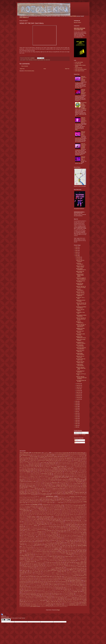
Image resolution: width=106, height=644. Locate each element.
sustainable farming (38, 573)
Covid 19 (70, 478)
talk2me (72, 574)
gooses (37, 499)
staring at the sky (59, 568)
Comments (77, 442)
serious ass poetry (81, 559)
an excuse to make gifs (48, 459)
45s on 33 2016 (65, 455)
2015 (76, 410)
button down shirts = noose (76, 470)
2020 (76, 401)
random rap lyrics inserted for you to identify (53, 547)
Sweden (68, 573)
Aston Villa (75, 461)
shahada (68, 560)
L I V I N (56, 517)
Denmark (62, 481)
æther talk (81, 456)
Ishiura (82, 509)
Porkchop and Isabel (34, 543)
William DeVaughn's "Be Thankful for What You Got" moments (71, 602)
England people (34, 487)
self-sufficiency (36, 559)
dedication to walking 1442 (75, 480)
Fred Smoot (28, 495)
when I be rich (65, 599)
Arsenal (31, 461)
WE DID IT (69, 598)
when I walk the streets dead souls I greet (78, 599)
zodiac (65, 607)
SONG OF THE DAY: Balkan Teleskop (80, 266)
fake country (28, 490)
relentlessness (29, 551)
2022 (76, 254)
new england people (40, 533)
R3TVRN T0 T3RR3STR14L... (80, 322)
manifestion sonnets (23, 524)
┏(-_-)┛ (53, 453)
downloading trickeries (56, 484)
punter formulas (22, 546)
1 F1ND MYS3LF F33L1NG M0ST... (80, 365)
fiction (40, 491)
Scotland (35, 558)
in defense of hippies (73, 508)
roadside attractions (83, 552)
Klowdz (70, 516)
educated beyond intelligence (27, 486)
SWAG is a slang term (56, 573)
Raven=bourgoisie (23, 548)
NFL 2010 (21, 534)
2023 (76, 252)
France (74, 494)
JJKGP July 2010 (83, 512)
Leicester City (23, 519)
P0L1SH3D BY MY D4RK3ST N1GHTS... (81, 343)
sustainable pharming (47, 573)
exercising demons (48, 489)
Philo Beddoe (70, 539)
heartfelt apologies (43, 503)
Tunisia (42, 593)
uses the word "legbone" (79, 594)
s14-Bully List (82, 554)
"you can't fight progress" (36, 453)
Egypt (47, 486)
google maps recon (30, 499)
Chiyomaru (78, 474)
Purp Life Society (29, 545)
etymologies (56, 488)
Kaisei (42, 516)
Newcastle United (76, 533)
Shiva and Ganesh (39, 562)
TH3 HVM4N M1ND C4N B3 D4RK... (81, 381)
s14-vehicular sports (66, 556)
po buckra (53, 542)
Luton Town (67, 522)
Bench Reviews (55, 465)
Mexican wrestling (81, 526)
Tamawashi (77, 574)
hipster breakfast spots (74, 503)
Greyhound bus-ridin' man (35, 500)
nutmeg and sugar (30, 535)
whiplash (37, 600)
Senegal (47, 559)
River (76, 552)
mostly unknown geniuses (54, 528)
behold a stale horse (35, 465)
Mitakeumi (67, 527)
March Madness (42, 524)
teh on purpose (45, 575)
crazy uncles (22, 479)
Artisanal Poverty (64, 461)
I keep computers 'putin (48, 507)
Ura (63, 594)
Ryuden (48, 554)
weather (73, 598)
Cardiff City (79, 471)
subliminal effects (72, 571)
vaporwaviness (56, 595)
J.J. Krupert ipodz (25, 511)
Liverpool (46, 521)
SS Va (53, 568)
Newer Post (22, 69)
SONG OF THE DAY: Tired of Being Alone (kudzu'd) (83, 92)
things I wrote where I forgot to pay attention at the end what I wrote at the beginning (39, 588)
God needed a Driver (63, 498)
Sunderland (54, 572)
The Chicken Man (58, 577)
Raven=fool (30, 548)
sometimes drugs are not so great (30, 567)
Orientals (79, 537)
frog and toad (54, 495)
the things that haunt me (57, 585)
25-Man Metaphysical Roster (25, 455)
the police (43, 584)
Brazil (37, 469)
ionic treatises (74, 509)
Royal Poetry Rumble (29, 554)
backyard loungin (52, 463)
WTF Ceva (66, 604)
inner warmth (31, 509)
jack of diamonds (35, 511)
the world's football (79, 585)
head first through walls (78, 502)
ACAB (71, 456)
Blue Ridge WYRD (34, 468)
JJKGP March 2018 (74, 513)
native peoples (61, 532)
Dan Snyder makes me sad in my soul (31, 480)
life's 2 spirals (37, 519)
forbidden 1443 (60, 494)
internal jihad (41, 509)
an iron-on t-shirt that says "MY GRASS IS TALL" (64, 459)
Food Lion (53, 492)
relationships (22, 551)
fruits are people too (61, 495)
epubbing (43, 488)
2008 (76, 422)
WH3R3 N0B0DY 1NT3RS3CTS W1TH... (81, 269)
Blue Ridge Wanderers (26, 468)
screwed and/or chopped (57, 558)
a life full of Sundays (34, 456)
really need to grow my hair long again (34, 549)
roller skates (78, 553)
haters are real (50, 502)
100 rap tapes (66, 453)
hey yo (56, 503)
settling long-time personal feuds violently (32, 560)
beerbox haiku (22, 465)
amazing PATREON (72, 16)
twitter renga (53, 593)
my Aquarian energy (62, 529)
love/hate (61, 522)
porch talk (28, 543)
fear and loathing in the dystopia (55, 490)
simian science (84, 562)
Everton (61, 487)
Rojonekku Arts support (46, 553)
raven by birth (68, 547)
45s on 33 (49, 455)
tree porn (85, 592)
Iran (79, 509)
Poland (65, 542)
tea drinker (30, 575)
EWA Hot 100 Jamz (39, 489)
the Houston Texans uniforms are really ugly (50, 580)
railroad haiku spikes (71, 545)
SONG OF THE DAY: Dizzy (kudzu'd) (83, 133)
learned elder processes (43, 518)
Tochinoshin (78, 589)
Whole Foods (50, 600)
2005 (76, 427)
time (45, 60)
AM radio (84, 458)
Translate (82, 435)
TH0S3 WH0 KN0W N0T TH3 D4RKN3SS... (81, 348)
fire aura (67, 491)
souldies (63, 567)
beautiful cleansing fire (51, 464)
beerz (27, 465)
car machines (73, 471)
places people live (46, 540)
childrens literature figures (58, 474)
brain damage (31, 469)
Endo (29, 488)
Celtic (42, 473)
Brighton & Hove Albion (43, 469)
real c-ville (64, 548)
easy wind (79, 485)
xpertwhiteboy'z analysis (74, 604)
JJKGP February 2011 (46, 512)
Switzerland (22, 574)
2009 (76, 420)
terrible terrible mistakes (58, 575)
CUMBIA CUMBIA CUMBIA (52, 479)
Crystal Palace (39, 479)
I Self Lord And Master (58, 507)
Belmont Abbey (48, 465)
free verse (39, 495)
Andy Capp (27, 460)
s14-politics (48, 556)
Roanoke (23, 553)
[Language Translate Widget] (81, 433)
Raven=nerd (43, 548)
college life (41, 476)
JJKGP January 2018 (75, 512)
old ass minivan (81, 535)
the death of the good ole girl (81, 577)
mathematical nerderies (70, 524)
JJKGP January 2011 (65, 512)
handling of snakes (37, 502)
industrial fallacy (23, 509)
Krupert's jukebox (40, 60)
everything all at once (76, 487)
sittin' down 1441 (51, 563)
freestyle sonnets (46, 495)
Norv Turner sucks (72, 534)
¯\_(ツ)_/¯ (46, 453)
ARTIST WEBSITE (23, 17)
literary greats (29, 521)
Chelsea (32, 474)
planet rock (54, 540)
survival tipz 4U (30, 573)
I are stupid (51, 506)
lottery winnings (46, 522)
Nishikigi (36, 534)
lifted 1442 (50, 519)
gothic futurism (43, 499)
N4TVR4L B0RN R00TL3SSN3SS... (80, 354)
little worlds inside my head (38, 521)
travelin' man (77, 592)
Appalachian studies (77, 460)
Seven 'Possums (43, 560)
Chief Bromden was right (46, 474)
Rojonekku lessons (55, 553)
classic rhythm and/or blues (65, 475)
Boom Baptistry (54, 468)
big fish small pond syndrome (29, 466)
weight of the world (27, 599)
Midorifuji (33, 527)
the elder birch (38, 578)
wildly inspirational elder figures (40, 602)
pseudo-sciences (65, 544)
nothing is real (84, 534)
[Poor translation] (8, 620)
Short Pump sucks (59, 562)
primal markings (78, 543)
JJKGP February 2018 (56, 512)
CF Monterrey (66, 473)
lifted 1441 (44, 519)
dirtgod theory (54, 483)
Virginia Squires (32, 597)
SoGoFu (62, 565)
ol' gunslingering (74, 535)
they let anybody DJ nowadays (36, 587)
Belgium (43, 465)
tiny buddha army (66, 589)
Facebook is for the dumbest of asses (72, 489)
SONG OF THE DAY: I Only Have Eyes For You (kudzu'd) (84, 120)
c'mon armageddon (27, 471)
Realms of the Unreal (47, 549)
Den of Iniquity (57, 481)
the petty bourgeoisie (36, 584)
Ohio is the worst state (62, 535)
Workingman (84, 603)
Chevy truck (37, 474)
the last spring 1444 (42, 583)
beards (43, 464)
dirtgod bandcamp (79, 68)
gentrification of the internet (75, 497)
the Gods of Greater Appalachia (26, 580)
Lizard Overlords (76, 521)
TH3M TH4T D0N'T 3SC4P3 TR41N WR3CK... (80, 275)
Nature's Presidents (78, 532)
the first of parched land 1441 (69, 578)
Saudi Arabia (32, 557)
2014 (76, 412)
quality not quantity (57, 545)
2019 (76, 403)
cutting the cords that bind (63, 479)
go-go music (50, 498)
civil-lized (50, 475)
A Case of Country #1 (25, 457)
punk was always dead (81, 544)
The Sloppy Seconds (30, 586)
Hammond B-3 (83, 500)
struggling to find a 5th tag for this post (77, 569)
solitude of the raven (69, 565)
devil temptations (79, 481)
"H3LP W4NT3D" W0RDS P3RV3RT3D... (81, 316)
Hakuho (78, 500)
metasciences (73, 526)
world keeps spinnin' (42, 604)
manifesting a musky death (81, 523)
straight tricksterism (40, 569)
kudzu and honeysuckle (45, 517)
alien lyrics (47, 458)
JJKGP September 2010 (71, 514)
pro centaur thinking (30, 544)
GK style (38, 498)
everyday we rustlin (67, 487)
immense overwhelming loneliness (62, 508)
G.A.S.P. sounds (42, 497)
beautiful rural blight (61, 464)
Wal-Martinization (82, 597)
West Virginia (54, 599)
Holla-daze (28, 505)
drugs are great (48, 485)
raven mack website (79, 62)
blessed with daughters (70, 466)
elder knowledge (52, 486)
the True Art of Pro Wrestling (68, 585)
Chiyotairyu (26, 475)
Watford (36, 598)
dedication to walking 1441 (63, 480)
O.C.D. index (37, 535)
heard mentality (30, 503)
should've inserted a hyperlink (69, 562)
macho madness (32, 523)
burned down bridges (24, 470)
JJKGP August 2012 (83, 511)
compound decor (58, 476)
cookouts (85, 476)
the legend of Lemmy (51, 583)
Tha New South (75, 575)
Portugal (47, 543)
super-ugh (68, 572)
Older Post (67, 69)
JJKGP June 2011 (49, 513)
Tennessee (51, 575)
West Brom (33, 599)
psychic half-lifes (73, 544)
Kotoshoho (80, 516)
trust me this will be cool (31, 593)
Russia (36, 554)
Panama (45, 538)
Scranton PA (49, 558)
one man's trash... (32, 537)
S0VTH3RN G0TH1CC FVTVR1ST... (81, 281)
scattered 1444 (75, 557)
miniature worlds (60, 527)
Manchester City (64, 523)
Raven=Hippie (36, 548)
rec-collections (55, 549)
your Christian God (34, 606)
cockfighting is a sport (33, 476)
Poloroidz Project (81, 542)
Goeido (76, 498)
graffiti (60, 499)
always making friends (77, 458)
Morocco (47, 528)
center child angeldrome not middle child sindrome (53, 473)
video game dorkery (71, 595)
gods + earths (71, 498)
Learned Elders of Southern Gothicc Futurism (73, 518)
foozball (36, 494)
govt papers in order (52, 499)
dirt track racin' (38, 483)
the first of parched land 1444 (43, 579)
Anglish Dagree (33, 460)
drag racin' (63, 484)
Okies (69, 535)
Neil (25, 533)
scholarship (22, 558)
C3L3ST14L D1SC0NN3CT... (80, 264)
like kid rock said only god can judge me (72, 519)
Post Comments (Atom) (29, 71)
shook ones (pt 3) (52, 562)
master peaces (50, 524)
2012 (76, 415)
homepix (35, 504)
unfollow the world (80, 593)
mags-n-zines (47, 523)
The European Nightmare (57, 578)
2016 (76, 408)
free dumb (33, 495)
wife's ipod (80, 600)
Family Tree (34, 490)
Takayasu (58, 574)
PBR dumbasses (67, 538)
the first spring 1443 (65, 579)
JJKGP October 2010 (61, 514)
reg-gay (84, 549)
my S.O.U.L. (73, 531)
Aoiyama (63, 460)
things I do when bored (65, 587)
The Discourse (22, 578)
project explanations (38, 544)
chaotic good (80, 473)
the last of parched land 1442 (36, 582)
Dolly (84, 483)
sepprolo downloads (61, 559)
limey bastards (83, 520)
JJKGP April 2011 (65, 511)
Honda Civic (52, 505)
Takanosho (53, 574)
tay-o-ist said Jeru (24, 575)
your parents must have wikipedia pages (46, 607)
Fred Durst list (22, 495)
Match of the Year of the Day (59, 524)
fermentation (35, 491)
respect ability (29, 552)
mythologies (39, 532)
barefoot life (60, 463)
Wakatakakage (75, 597)
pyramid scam (48, 545)
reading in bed (57, 548)
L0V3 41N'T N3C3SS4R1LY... (80, 290)
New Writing (54, 533)
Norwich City (78, 534)
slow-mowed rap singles (61, 564)
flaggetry (72, 491)
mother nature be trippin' (73, 528)
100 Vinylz (73, 453)
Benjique (61, 465)
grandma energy (68, 499)
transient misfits (52, 592)
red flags (63, 549)
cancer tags (66, 471)
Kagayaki (38, 516)
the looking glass (60, 583)
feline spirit (85, 490)
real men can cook (84, 548)
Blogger (58, 610)
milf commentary (38, 527)
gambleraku (50, 496)
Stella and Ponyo (83, 568)
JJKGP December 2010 (25, 512)
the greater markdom (37, 580)
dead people (53, 480)
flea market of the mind (79, 491)
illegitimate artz (41, 508)
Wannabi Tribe (22, 598)
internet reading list (49, 509)
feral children (29, 491)
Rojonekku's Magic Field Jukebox (67, 553)
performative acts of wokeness (48, 539)
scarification (45, 557)
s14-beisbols (76, 554)
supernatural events (76, 572)
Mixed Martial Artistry (74, 527)
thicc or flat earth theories (55, 587)
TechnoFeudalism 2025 (37, 575)
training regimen (45, 592)
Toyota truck (84, 590)
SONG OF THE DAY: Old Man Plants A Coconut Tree (81, 304)
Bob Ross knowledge (42, 468)
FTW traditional (68, 495)
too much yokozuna (48, 590)
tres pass (23, 593)
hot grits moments (79, 505)
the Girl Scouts (84, 579)
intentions (36, 509)
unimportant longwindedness (31, 594)
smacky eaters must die (72, 564)
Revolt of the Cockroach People (43, 552)
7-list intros (80, 455)
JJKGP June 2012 (57, 513)
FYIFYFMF (36, 497)
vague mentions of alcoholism (47, 595)
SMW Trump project (28, 565)
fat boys (47, 490)
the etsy (50, 578)
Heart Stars (36, 503)
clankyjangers (56, 475)
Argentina (21, 461)
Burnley (69, 470)
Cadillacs (41, 471)
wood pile (66, 603)
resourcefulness (53, 551)
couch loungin (48, 478)
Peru (66, 539)
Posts (76, 440)
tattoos (85, 574)
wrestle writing (50, 604)
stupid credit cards (33, 571)
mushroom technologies (42, 529)
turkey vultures (47, 593)
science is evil (29, 558)
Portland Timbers (42, 543)
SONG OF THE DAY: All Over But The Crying (81, 287)
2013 (76, 413)
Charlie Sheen (27, 474)
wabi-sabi (56, 597)
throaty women (26, 589)
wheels (59, 599)
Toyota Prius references (76, 590)
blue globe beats (78, 466)
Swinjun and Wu (82, 573)
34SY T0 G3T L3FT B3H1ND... (80, 332)
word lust (71, 603)
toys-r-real (23, 592)
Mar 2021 (78, 396)
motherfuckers (82, 528)
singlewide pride (32, 563)
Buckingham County (57, 469)
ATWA (79, 461)
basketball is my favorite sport (79, 463)
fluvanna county (34, 492)
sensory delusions (53, 559)
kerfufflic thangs (47, 516)
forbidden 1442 (52, 494)
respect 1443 (75, 551)
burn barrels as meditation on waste (80, 469)
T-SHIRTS (39, 574)
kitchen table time (64, 516)
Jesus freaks (49, 511)
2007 (76, 424)
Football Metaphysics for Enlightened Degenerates (74, 492)
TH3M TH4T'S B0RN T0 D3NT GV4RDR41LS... (81, 279)
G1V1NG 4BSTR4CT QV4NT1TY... (80, 372)
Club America (26, 476)
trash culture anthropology (67, 592)
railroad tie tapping (82, 545)
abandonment (62, 456)
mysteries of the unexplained (81, 531)
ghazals (34, 498)
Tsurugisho (38, 593)
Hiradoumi (81, 503)
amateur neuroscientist (24, 459)
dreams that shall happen (31, 485)
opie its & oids (73, 537)
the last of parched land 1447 (77, 582)
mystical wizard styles (32, 532)
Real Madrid (78, 548)
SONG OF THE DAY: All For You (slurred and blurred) (81, 319)
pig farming (38, 540)
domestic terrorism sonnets (31, 484)
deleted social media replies (49, 481)
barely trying (66, 463)
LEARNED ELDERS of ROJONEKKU (56, 518)
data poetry (40, 480)
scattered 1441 (52, 557)
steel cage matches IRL (75, 568)
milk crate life (44, 527)
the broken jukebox (39, 577)
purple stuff (36, 545)
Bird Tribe (37, 466)
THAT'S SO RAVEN (29, 577)
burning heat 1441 (34, 470)
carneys (83, 471)
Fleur (85, 491)
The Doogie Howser (30, 578)
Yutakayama (61, 607)
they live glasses (46, 587)
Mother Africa (63, 528)
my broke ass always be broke (73, 529)
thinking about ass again (70, 588)
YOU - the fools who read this (71, 605)
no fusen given (48, 534)
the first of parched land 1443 (29, 579)
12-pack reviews (80, 453)
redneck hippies (78, 549)
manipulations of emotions (33, 524)
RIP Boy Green (70, 552)
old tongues (25, 537)
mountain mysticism (23, 529)
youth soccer (56, 607)
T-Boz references (33, 574)
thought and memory (78, 588)
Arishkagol (26, 461)
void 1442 (38, 597)
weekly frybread (80, 598)
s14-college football (23, 556)
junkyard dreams (81, 514)
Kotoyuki (84, 516)
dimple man (33, 483)
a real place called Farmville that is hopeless (49, 456)
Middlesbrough (28, 527)
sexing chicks (61, 560)
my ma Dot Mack (41, 531)
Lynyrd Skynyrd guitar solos (80, 522)
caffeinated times (47, 471)
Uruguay (66, 594)
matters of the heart (81, 524)
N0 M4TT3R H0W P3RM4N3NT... (80, 284)
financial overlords (60, 491)
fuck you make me (80, 495)
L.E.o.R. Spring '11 (71, 517)
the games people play (75, 579)
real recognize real (23, 549)
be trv (27, 464)
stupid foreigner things (42, 571)
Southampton (74, 567)
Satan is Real (26, 557)
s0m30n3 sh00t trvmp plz (55, 554)
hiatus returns (65, 503)
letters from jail (30, 519)
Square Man (49, 568)
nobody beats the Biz (64, 534)
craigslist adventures (76, 478)
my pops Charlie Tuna (64, 531)
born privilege (62, 468)
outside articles (26, 538)
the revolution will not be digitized (77, 584)
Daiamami (82, 479)
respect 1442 (68, 551)
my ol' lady (56, 531)
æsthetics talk (76, 457)
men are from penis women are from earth (56, 526)
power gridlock (60, 543)
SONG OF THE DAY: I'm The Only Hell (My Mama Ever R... (81, 326)
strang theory (47, 569)
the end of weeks (45, 578)
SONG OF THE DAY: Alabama (80, 310)
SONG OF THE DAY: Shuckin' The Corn (80, 292)
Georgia (84, 497)
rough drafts (21, 554)
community (51, 476)
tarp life (81, 574)
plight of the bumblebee (46, 542)
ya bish (39, 605)
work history (77, 603)
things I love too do (74, 587)
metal (67, 526)
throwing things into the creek (36, 589)
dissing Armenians (73, 483)
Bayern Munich (22, 464)
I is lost (39, 507)
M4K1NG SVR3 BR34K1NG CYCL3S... (81, 337)
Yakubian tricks (48, 605)
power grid (52, 543)
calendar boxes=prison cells (57, 471)
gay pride (60, 497)
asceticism (69, 461)
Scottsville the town (42, 558)
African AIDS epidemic (30, 458)
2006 (76, 425)
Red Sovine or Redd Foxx (70, 549)
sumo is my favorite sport (35, 572)
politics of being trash (71, 542)
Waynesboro (49, 598)
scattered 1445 (83, 557)
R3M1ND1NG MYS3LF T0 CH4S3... (81, 301)
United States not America (44, 594)
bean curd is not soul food (34, 464)
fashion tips (42, 490)
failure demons (82, 489)
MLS (81, 527)
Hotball (84, 505)
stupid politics (64, 571)
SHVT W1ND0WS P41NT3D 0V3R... (80, 346)
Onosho (68, 537)
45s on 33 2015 (57, 455)
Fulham (85, 495)
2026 (76, 247)
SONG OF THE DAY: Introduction (80, 261)
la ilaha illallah (79, 517)
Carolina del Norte (22, 473)
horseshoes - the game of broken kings (63, 505)
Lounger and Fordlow (54, 522)
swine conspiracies (74, 573)
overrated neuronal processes (36, 538)
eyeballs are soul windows (58, 489)
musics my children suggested (53, 529)
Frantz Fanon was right (81, 494)
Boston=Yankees (75, 468)
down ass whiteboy (46, 484)
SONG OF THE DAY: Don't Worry (80, 357)
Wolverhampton (30, 603)
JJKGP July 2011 (24, 513)
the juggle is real (62, 581)
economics (35, 60)
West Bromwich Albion (39, 599)
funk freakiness (23, 497)
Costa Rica (42, 478)
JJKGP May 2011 (23, 514)
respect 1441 (60, 551)
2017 (76, 406)
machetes (25, 523)
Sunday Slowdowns (46, 572)
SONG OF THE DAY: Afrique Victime (80, 362)
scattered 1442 (60, 557)
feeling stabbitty (78, 490)
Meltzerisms (45, 526)
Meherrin (36, 526)
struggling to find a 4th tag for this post (58, 569)
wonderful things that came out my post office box (53, 603)
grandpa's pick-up (75, 499)
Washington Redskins (29, 598)
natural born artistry (69, 532)
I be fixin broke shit (59, 506)
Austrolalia (83, 461)
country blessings (55, 478)
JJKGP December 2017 (36, 512)
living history (68, 521)
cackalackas (35, 471)
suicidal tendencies (81, 571)
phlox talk (75, 539)
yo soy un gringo (56, 605)
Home (45, 69)
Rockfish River (29, 553)
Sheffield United (80, 560)
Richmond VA (54, 552)
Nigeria (26, 534)
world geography (33, 604)
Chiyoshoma (21, 475)
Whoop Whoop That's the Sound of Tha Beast (68, 600)
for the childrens (43, 494)
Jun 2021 (78, 391)
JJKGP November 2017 (51, 514)
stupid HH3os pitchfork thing (53, 571)
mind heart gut (52, 527)
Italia (86, 509)
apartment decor (69, 460)
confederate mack (68, 476)
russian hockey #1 (42, 554)
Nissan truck (41, 534)
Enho (39, 488)
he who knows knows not (68, 502)
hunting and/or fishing (34, 506)
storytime (34, 569)
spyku (44, 568)
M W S (21, 523)
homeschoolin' (45, 505)
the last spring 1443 (32, 583)
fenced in (22, 491)
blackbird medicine (61, 466)
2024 (76, 251)
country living (63, 478)
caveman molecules (36, 473)
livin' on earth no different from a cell (56, 521)
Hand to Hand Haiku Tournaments (26, 502)
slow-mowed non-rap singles (50, 564)
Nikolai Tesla (31, 534)
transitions (59, 592)
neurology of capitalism (31, 533)
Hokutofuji (22, 505)
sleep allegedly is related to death (80, 563)
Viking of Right (79, 595)
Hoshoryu (73, 505)
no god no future (55, 534)
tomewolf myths (40, 590)
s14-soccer (59, 556)
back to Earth (44, 463)
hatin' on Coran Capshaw (58, 502)
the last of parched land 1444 (64, 582)
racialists (63, 545)
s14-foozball (31, 556)
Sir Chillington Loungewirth (41, 563)
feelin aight (72, 490)
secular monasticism (80, 558)
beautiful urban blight (81, 464)
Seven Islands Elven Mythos (52, 560)
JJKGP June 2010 (40, 513)
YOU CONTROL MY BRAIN (25, 607)
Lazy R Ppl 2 (34, 518)
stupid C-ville (25, 571)
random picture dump (39, 547)
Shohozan (46, 562)
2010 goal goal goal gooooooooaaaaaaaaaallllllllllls (76, 454)
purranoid (42, 545)
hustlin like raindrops (43, 506)
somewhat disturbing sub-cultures (44, 567)
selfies (41, 559)
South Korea (68, 567)
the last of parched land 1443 (50, 582)
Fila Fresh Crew (53, 491)
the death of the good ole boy (69, 577)
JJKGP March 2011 (66, 513)
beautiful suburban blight (71, 464)
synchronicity (27, 574)
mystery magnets (24, 532)
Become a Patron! (78, 23)
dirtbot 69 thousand (46, 483)
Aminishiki (40, 459)
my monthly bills (48, 531)
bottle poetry (24, 469)
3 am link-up (38, 455)
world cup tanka (25, 604)
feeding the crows (65, 490)
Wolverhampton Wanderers (39, 603)
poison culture (59, 542)
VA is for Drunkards (36, 595)
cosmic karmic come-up (34, 478)
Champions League (73, 473)
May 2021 (78, 392)
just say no (33, 516)
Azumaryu (25, 463)
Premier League (70, 543)
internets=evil (57, 509)
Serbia (68, 559)
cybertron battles (73, 479)
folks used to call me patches (45, 492)
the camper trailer (48, 577)
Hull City (28, 506)
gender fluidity (66, 497)
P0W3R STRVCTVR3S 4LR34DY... (81, 340)
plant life (68, 540)
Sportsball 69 (39, 568)
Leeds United (84, 518)
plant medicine (74, 540)
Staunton (68, 568)
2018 (76, 405)
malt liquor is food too (56, 523)
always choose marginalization (67, 458)
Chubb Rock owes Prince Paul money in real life (38, 475)
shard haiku (73, 560)
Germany (21, 498)
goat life (55, 498)
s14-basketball (69, 554)
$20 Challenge (59, 453)
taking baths (68, 574)
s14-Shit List (53, 556)
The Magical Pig (67, 583)
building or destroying (67, 469)
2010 (76, 418)
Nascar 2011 (46, 532)
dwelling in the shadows (61, 485)
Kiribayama (52, 516)
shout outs (78, 562)
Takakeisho (44, 574)
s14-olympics (42, 556)
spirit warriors (25, 568)
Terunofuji (64, 575)
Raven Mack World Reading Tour (79, 547)
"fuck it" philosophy (29, 60)
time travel (58, 589)
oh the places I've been (52, 535)
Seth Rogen (21, 560)
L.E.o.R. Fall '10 (62, 517)
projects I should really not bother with (52, 544)
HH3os (60, 503)
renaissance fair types (36, 551)
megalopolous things (29, 526)
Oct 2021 (78, 384)
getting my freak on (28, 498)
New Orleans (48, 533)
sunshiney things (61, 572)
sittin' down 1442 (59, 563)
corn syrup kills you (25, 478)
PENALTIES (73, 538)
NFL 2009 (83, 533)
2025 (76, 249)
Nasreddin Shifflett (53, 532)
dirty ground (66, 483)
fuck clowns (74, 495)
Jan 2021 (78, 399)
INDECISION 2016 (81, 508)
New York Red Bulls (69, 533)
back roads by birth (35, 463)
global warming (43, 498)
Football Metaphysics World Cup (26, 494)
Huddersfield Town (22, 506)
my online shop (78, 64)
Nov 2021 (78, 259)
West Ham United (47, 599)
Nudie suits (23, 535)
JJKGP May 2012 (31, 514)
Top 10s (56, 590)
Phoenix (80, 539)
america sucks (33, 459)
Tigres (50, 589)
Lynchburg (72, 522)
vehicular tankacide (63, 595)
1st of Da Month (43, 454)
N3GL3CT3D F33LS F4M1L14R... (80, 351)
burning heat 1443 (52, 470)
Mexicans (21, 527)
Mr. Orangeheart (32, 529)
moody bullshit (42, 528)
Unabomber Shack (72, 593)
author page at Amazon (80, 71)
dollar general (79, 483)
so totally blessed (49, 565)
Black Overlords (53, 466)
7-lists (85, 455)
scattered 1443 (68, 557)
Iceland (31, 508)
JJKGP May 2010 (82, 513)
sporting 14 (32, 568)
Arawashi (84, 460)
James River (43, 511)
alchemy (42, 458)
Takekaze (63, 574)
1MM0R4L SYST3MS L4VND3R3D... (80, 329)
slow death (23, 564)
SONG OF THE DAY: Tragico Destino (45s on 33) (81, 368)
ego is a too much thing (39, 486)
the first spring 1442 (55, 579)
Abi (68, 456)
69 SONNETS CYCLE (74, 455)
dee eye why (41, 481)
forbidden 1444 (68, 494)
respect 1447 (22, 552)
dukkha (54, 485)
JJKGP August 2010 (74, 511)
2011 (76, 417)
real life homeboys (70, 548)
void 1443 (44, 597)
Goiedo (80, 498)
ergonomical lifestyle (49, 487)
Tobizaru (73, 589)
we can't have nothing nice (59, 598)
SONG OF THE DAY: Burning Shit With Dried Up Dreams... (81, 378)
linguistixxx (21, 521)
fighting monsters (45, 491)
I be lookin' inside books (78, 506)
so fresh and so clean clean (38, 565)
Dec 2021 (78, 257)
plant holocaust (61, 540)
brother (50, 469)
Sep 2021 (78, 385)
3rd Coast (44, 455)
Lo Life (82, 521)
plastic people (37, 542)
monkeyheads (35, 528)
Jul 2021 (78, 389)
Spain (21, 568)
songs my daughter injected (56, 567)
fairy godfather (22, 490)
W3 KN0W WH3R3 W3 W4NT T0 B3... (81, 359)
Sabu (71, 556)
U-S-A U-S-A (65, 593)
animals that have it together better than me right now (48, 460)
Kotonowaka (75, 516)
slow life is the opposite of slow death (35, 564)
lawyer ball (28, 518)
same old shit (76, 556)
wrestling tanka (59, 604)
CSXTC (44, 479)
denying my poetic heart (70, 481)
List (25, 521)
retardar (34, 552)
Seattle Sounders (72, 558)
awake (21, 463)
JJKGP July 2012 (32, 513)
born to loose (68, 468)
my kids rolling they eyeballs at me (31, 531)
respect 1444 (82, 551)
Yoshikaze (63, 605)
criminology (28, 479)
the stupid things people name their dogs (43, 585)
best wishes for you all (67, 465)
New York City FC (61, 533)
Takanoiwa (49, 574)
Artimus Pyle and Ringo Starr (54, 461)
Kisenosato (57, 516)
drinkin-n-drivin (40, 485)
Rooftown (84, 553)
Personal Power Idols (59, 539)
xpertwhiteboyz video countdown (31, 605)
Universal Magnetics (55, 594)
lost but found (38, 522)
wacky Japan (61, 597)
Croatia (33, 479)
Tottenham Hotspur (67, 590)
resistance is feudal (45, 551)
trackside (39, 592)
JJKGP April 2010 (57, 511)
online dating (63, 537)
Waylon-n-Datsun (42, 598)
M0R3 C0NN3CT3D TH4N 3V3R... (80, 272)
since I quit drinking (25, 563)
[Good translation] (4, 620)
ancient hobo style (79, 459)
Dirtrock (61, 483)
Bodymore (48, 468)
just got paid (28, 516)
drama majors (70, 484)
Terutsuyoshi (69, 575)
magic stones (39, 523)
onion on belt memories (53, 537)
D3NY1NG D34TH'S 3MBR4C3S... (80, 295)
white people (43, 600)
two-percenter (60, 593)
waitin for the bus (68, 597)
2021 (76, 256)
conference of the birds (78, 476)
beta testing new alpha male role (78, 465)
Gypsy (68, 500)
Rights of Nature (62, 552)
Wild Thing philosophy (29, 602)
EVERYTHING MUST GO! (29, 489)
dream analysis (77, 484)
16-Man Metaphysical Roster (35, 454)
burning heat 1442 (43, 470)
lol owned (25, 522)
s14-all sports (63, 554)
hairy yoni (73, 500)
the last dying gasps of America (73, 580)
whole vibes (48, 60)
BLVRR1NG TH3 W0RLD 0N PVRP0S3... (81, 307)
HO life (85, 503)
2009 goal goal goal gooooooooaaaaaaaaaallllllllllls (57, 454)
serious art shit (73, 559)
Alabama (37, 458)
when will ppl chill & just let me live (28, 600)
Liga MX (62, 519)
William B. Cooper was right (52, 602)
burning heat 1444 (62, 470)
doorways (39, 484)
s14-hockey (37, 556)
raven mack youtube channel (81, 69)
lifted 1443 (56, 519)
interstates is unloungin (66, 509)
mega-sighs (22, 526)
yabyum (43, 605)
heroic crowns (50, 503)
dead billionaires (46, 480)
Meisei (41, 526)
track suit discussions (32, 592)
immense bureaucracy (51, 508)
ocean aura (43, 535)
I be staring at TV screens (30, 507)
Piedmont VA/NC (31, 540)
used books (71, 594)
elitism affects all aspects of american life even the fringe (69, 486)
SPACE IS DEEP (81, 567)
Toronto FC (61, 590)
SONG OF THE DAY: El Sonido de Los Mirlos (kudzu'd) (84, 146)
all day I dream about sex (55, 458)
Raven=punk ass (50, 548)
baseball (71, 463)
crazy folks (83, 478)
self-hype (29, 559)
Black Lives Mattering (45, 466)
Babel (29, 463)
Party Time (49, 538)
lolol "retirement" (31, 522)
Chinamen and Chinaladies (69, 474)
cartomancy (29, 473)
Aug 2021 (78, 387)
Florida (28, 492)
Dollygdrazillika (22, 484)
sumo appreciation (23, 572)
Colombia (46, 476)
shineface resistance (30, 562)
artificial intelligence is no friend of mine (40, 461)
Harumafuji (44, 502)
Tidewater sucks (45, 589)
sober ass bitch (56, 565)
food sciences (59, 492)
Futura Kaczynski (30, 497)
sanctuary (81, 556)
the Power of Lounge (52, 584)
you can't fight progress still (82, 605)
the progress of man (64, 584)
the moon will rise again (76, 583)
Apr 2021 (78, 394)
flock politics (22, 492)
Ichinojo (35, 508)
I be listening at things (68, 506)
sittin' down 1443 (68, 563)
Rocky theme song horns (37, 553)
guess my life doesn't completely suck (49, 500)
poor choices (22, 543)
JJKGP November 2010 (40, 514)
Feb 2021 (78, 397)
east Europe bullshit (72, 485)
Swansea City (63, 573)
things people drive (60, 588)
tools (53, 590)
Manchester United (72, 523)
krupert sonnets (22, 517)
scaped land (38, 557)
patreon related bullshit (57, 538)
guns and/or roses (62, 500)
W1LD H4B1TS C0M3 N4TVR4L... (80, 334)
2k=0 (34, 455)
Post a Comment (25, 66)
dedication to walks (32, 481)
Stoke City (29, 569)
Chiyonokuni (83, 474)
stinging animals (24, 569)
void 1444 (50, 597)
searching (66, 558)
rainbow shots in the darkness (28, 547)
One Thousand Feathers (42, 537)
